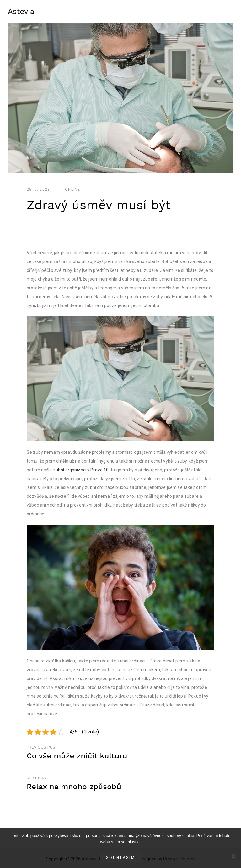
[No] (233, 856)
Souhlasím (121, 858)
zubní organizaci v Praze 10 (81, 470)
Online (72, 190)
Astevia (21, 11)
